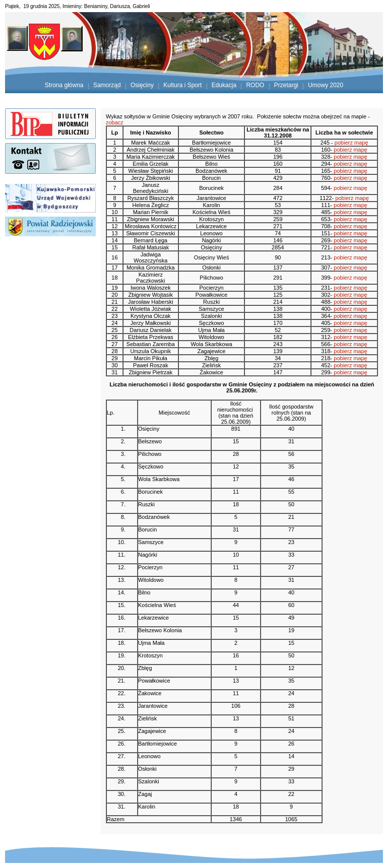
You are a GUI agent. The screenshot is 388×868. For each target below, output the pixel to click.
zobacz (115, 122)
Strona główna (64, 85)
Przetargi (286, 85)
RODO (255, 85)
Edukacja (224, 85)
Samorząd (107, 85)
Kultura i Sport (182, 85)
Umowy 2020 (326, 85)
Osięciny (142, 85)
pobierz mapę (351, 143)
